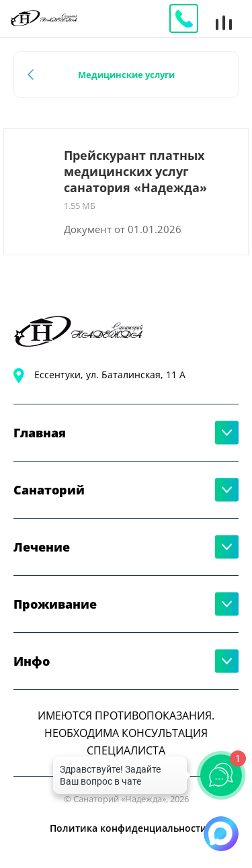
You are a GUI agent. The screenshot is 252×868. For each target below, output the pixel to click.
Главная (40, 433)
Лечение (42, 547)
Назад (33, 75)
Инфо (32, 661)
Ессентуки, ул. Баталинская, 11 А (110, 375)
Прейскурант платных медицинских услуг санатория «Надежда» (135, 171)
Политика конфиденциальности (128, 828)
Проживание (55, 604)
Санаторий (49, 490)
